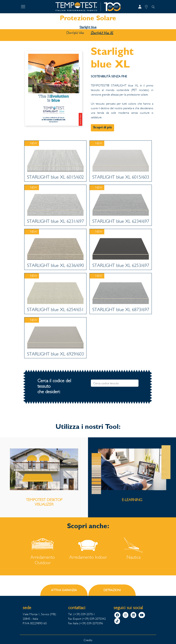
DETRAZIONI (112, 590)
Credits (88, 640)
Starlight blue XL (102, 33)
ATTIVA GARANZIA (64, 590)
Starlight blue (88, 27)
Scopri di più (102, 128)
